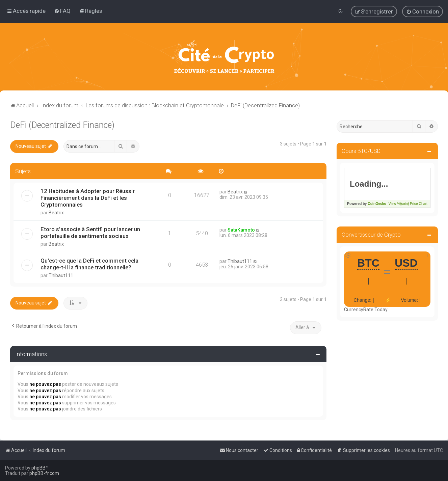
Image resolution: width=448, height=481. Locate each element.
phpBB (38, 468)
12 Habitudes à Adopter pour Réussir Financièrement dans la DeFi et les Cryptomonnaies (88, 198)
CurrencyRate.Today (366, 309)
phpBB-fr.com (44, 473)
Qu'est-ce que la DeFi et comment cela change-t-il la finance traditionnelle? (89, 264)
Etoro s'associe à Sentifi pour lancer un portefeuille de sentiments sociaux (90, 233)
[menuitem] (62, 11)
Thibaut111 (61, 275)
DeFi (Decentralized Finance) (62, 125)
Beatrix (56, 213)
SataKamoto (241, 230)
